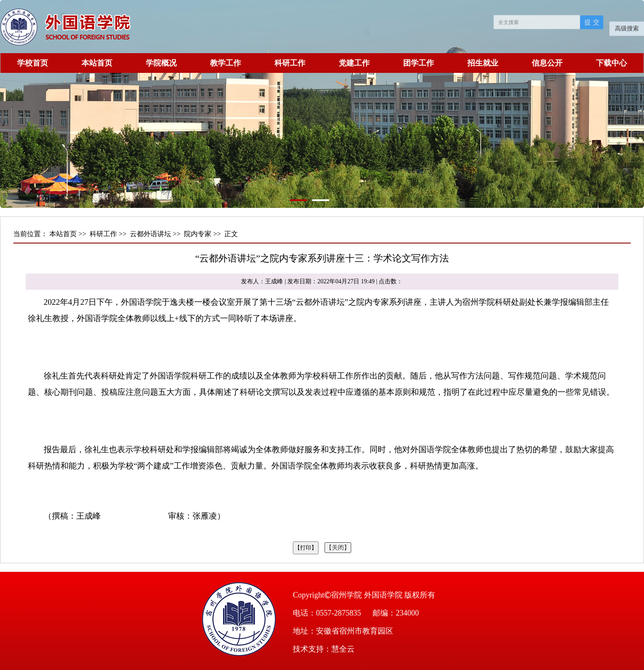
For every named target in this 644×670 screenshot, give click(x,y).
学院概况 (161, 63)
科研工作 (290, 63)
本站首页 (97, 63)
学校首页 (33, 63)
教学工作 (226, 63)
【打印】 (306, 548)
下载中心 (611, 63)
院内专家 (198, 234)
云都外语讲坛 (150, 234)
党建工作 (354, 63)
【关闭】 (338, 548)
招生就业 (483, 63)
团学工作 (418, 63)
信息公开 (547, 63)
